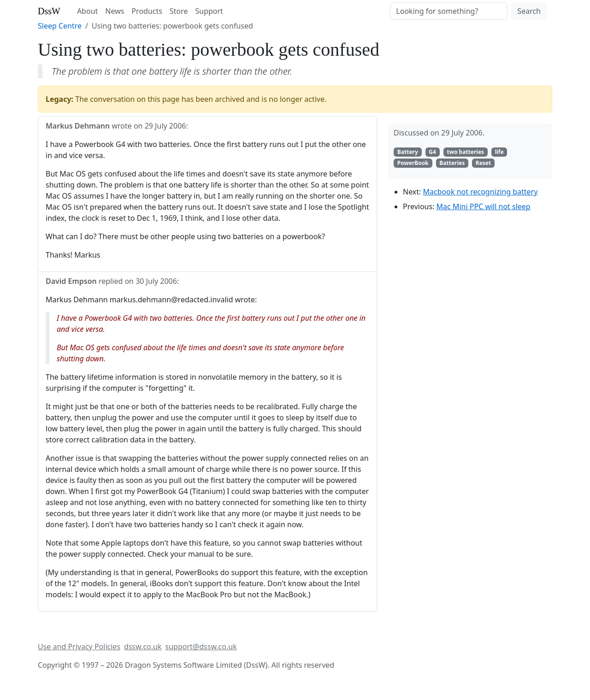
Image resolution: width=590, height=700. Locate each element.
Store (179, 11)
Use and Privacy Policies (79, 647)
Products (147, 11)
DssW (49, 11)
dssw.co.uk (143, 647)
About (87, 11)
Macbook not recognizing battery (481, 192)
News (115, 11)
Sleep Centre (60, 26)
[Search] (449, 11)
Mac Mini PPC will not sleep (484, 206)
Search (529, 11)
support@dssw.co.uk (201, 647)
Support (209, 11)
